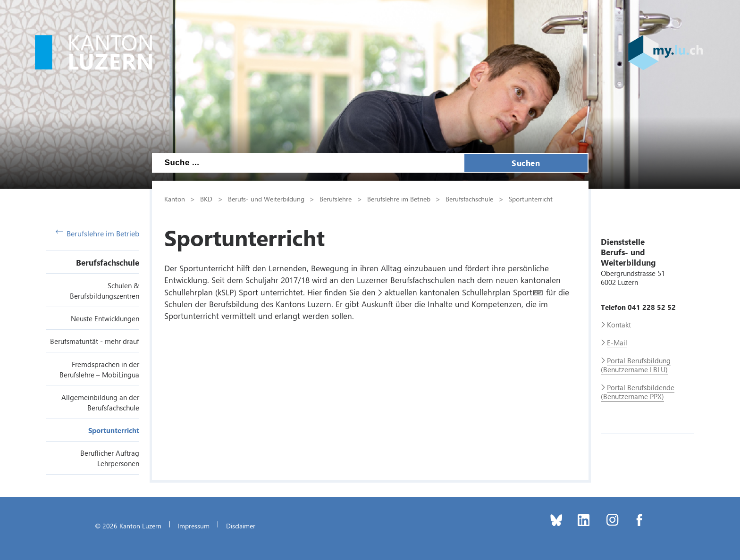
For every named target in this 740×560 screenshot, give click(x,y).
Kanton (175, 199)
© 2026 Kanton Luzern (128, 526)
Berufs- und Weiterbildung (266, 199)
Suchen (526, 163)
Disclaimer (241, 526)
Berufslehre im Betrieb (98, 233)
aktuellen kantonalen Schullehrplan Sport (458, 292)
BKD (206, 199)
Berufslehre (336, 199)
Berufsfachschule (108, 262)
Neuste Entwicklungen (105, 318)
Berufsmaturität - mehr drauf (95, 341)
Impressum (193, 526)
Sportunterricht (114, 430)
